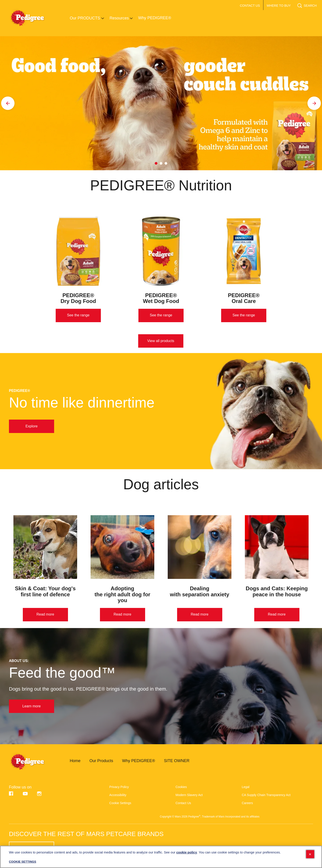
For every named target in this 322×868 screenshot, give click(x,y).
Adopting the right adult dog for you (122, 594)
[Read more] (45, 615)
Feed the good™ (62, 673)
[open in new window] (78, 251)
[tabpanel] (161, 103)
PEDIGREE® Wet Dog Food (161, 298)
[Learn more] (32, 706)
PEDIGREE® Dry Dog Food (78, 298)
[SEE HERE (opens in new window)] (32, 849)
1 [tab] (156, 163)
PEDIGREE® (19, 391)
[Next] (314, 103)
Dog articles (161, 484)
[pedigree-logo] (33, 762)
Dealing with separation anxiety (200, 591)
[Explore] (32, 426)
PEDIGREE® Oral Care (244, 298)
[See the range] (78, 315)
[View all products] (161, 341)
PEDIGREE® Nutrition (161, 185)
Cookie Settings (120, 803)
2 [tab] (161, 163)
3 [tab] (166, 163)
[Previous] (8, 103)
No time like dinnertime (82, 403)
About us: (19, 661)
